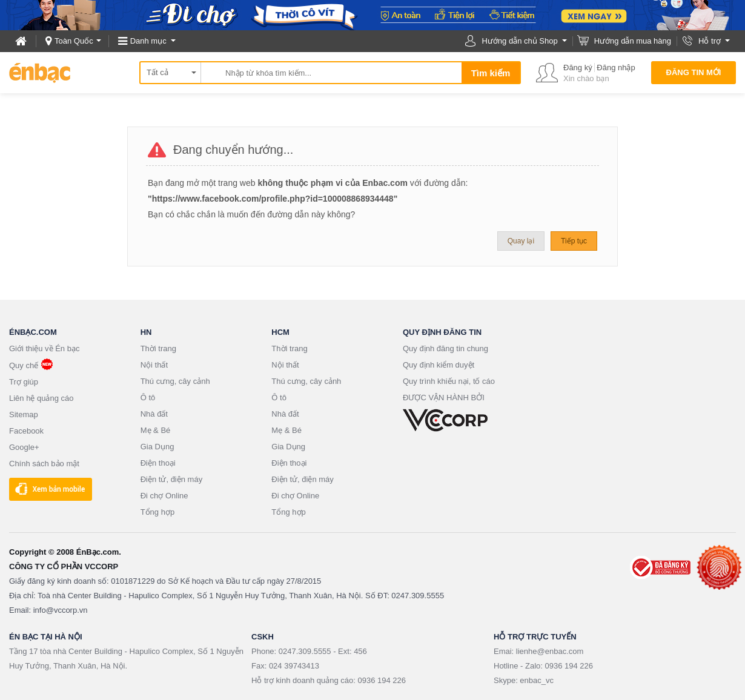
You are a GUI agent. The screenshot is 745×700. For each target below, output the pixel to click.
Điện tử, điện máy (171, 479)
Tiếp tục (574, 241)
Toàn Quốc (74, 41)
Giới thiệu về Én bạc (44, 348)
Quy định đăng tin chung (445, 348)
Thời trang (158, 348)
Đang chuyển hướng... (233, 150)
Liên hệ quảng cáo (41, 398)
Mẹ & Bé (156, 430)
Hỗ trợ (710, 41)
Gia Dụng (157, 447)
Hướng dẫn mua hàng (633, 41)
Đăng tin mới (694, 72)
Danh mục (148, 41)
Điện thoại (158, 463)
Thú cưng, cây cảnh (175, 381)
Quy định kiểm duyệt (439, 365)
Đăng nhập (616, 68)
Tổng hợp (157, 512)
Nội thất (154, 365)
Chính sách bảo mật (44, 464)
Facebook (26, 431)
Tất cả (157, 72)
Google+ (24, 447)
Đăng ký (578, 68)
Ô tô (148, 398)
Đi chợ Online (164, 496)
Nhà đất (154, 414)
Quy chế (24, 365)
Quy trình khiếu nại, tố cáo (449, 381)
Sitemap (24, 414)
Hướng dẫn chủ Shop (519, 41)
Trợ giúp (24, 382)
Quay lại (521, 241)
